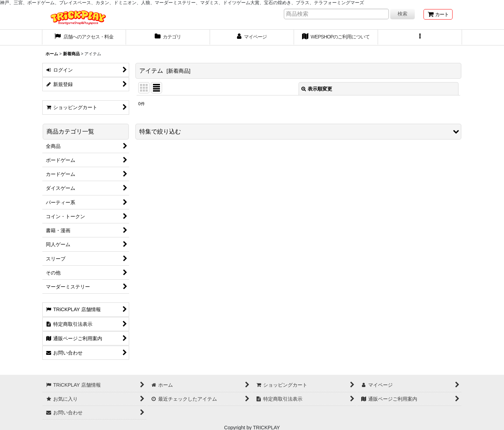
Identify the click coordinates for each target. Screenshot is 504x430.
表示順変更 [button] (317, 89)
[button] (420, 37)
